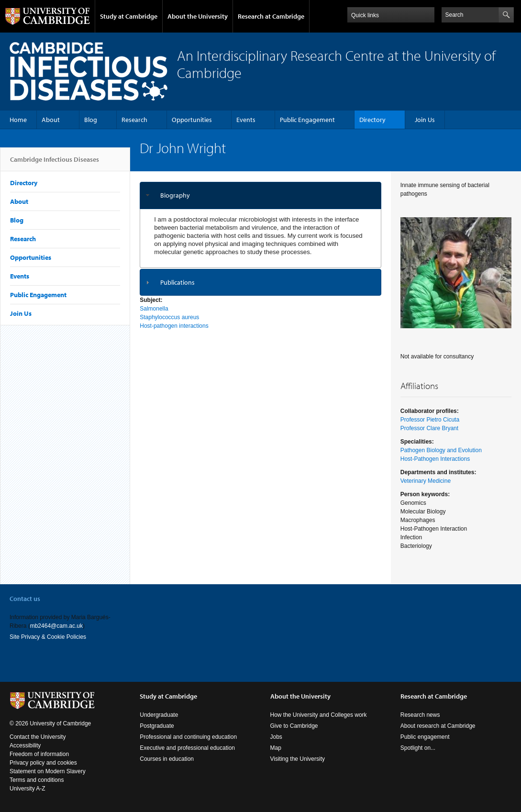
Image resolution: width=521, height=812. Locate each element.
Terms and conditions (37, 780)
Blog (91, 120)
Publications (177, 282)
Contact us (25, 599)
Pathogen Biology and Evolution (441, 450)
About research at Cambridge (438, 726)
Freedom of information (39, 754)
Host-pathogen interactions (174, 326)
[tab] (260, 195)
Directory (372, 120)
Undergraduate (159, 715)
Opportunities (192, 120)
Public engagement (425, 737)
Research (134, 120)
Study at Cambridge (129, 16)
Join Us (425, 120)
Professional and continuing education (188, 737)
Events (246, 120)
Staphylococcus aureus (169, 317)
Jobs (276, 737)
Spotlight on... (418, 748)
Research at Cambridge (271, 16)
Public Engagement (307, 120)
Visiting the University (298, 759)
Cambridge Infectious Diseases (55, 163)
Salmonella (154, 309)
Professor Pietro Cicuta (430, 420)
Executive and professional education (187, 748)
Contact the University (38, 737)
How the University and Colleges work (319, 715)
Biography (175, 195)
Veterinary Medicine (426, 481)
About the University (198, 16)
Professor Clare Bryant (429, 428)
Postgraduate (157, 726)
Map (276, 748)
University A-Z (28, 789)
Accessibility (25, 745)
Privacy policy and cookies (43, 763)
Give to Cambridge (294, 726)
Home (18, 120)
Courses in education (167, 759)
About (51, 120)
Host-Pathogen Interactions (435, 459)
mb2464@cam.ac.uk (56, 626)
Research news (420, 715)
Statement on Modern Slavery (48, 771)
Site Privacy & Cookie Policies (48, 637)
